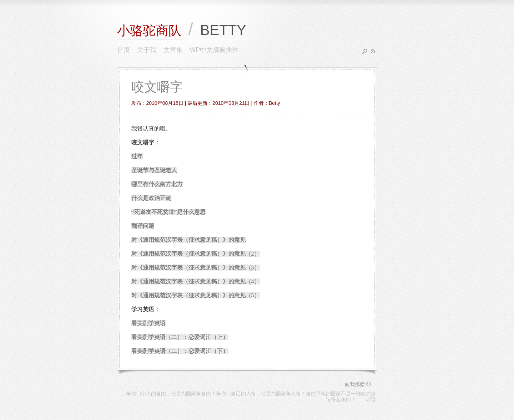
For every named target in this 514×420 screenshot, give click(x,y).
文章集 (173, 50)
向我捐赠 (358, 384)
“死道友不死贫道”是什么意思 (168, 212)
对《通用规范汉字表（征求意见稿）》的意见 (188, 240)
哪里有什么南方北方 (157, 184)
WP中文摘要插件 (214, 50)
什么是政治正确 (151, 198)
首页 (124, 50)
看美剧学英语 (148, 323)
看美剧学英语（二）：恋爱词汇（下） (180, 351)
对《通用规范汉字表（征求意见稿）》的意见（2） (196, 254)
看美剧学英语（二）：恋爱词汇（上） (180, 337)
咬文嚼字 (157, 87)
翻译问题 (143, 226)
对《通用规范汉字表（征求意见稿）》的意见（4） (196, 281)
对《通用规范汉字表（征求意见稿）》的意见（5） (196, 295)
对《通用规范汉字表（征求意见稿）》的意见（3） (196, 268)
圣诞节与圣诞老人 (154, 170)
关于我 (147, 50)
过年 (137, 156)
